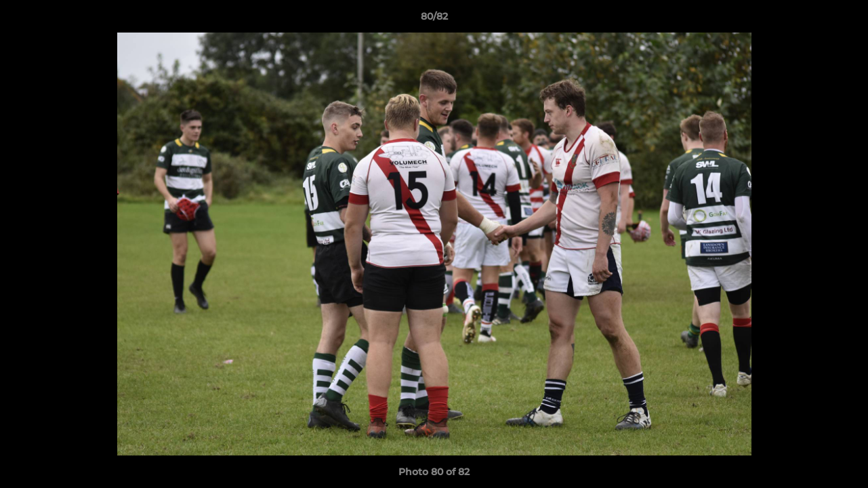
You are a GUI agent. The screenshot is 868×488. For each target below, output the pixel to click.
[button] (844, 20)
